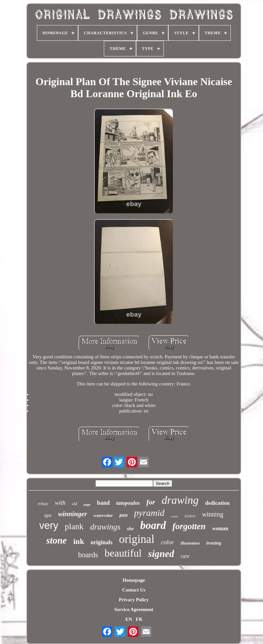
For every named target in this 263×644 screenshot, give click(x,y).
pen (124, 516)
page (87, 504)
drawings (105, 527)
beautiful (123, 553)
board (153, 525)
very (49, 525)
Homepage (134, 580)
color (167, 542)
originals (102, 542)
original (137, 539)
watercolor (103, 515)
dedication (217, 503)
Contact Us (134, 590)
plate (190, 516)
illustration (190, 543)
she (130, 529)
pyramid (149, 513)
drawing (180, 500)
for (151, 502)
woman (220, 528)
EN (129, 619)
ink (79, 541)
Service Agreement (134, 609)
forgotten (189, 526)
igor (48, 515)
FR (139, 619)
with (60, 503)
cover (174, 516)
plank (74, 526)
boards (88, 555)
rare (185, 556)
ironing (214, 543)
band (103, 503)
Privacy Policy (134, 600)
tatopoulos (128, 503)
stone (56, 540)
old (74, 504)
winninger (72, 514)
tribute (43, 504)
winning (213, 514)
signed (161, 554)
